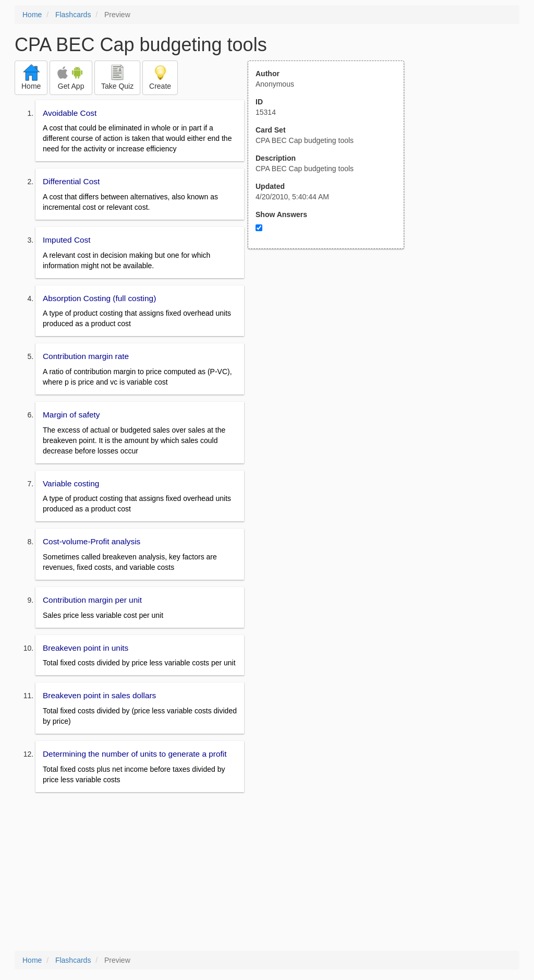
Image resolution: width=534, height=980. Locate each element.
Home (32, 15)
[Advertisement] (332, 351)
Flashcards (73, 15)
